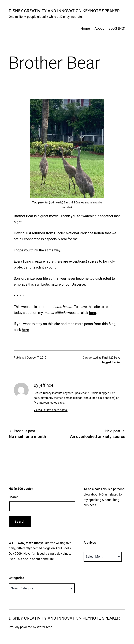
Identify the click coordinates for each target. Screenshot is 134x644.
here (92, 313)
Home (85, 28)
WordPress (45, 627)
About (99, 28)
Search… (15, 497)
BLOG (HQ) (117, 28)
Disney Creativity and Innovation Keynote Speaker (64, 11)
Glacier (116, 362)
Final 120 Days (111, 358)
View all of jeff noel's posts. (51, 410)
